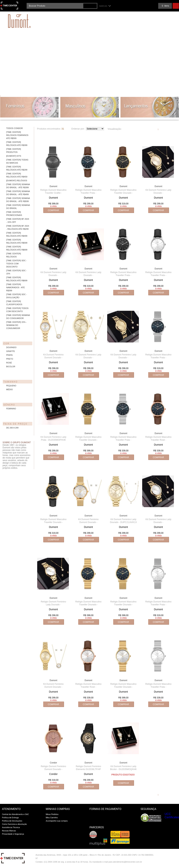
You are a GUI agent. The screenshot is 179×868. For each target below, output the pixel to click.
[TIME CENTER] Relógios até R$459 (17, 175)
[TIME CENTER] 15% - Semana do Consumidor (16, 325)
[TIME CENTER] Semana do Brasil (18, 207)
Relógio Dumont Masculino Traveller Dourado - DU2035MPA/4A (88, 605)
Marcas (103, 6)
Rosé (9, 363)
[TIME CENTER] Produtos (14, 151)
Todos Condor (14, 128)
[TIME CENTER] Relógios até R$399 (17, 144)
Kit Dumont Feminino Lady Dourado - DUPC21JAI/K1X (123, 521)
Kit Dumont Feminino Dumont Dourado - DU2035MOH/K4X (53, 687)
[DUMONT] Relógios (17, 181)
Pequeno (11, 386)
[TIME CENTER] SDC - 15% (17, 272)
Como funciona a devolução (14, 824)
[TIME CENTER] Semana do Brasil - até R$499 (18, 193)
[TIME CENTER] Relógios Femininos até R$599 (17, 135)
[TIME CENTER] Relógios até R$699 (17, 248)
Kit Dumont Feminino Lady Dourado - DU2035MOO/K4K (88, 275)
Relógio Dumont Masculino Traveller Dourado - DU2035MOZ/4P (88, 440)
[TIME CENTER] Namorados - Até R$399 (15, 287)
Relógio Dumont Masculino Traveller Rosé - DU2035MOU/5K (88, 687)
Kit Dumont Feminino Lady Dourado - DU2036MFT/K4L (123, 358)
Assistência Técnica (11, 827)
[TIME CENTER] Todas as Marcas (17, 161)
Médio (9, 389)
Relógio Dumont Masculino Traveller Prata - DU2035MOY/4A (123, 440)
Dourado (11, 347)
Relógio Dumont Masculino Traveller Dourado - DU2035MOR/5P (53, 522)
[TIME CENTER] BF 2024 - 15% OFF (18, 221)
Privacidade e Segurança (13, 834)
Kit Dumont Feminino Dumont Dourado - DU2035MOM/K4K (88, 522)
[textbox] (62, 6)
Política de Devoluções (12, 821)
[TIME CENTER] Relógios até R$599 (17, 241)
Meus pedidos (149, 6)
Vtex (171, 856)
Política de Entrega (10, 818)
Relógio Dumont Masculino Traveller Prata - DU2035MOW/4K (158, 605)
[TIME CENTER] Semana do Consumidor (18, 317)
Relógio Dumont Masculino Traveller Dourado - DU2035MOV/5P (123, 193)
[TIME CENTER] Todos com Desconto (17, 310)
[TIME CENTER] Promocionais (14, 214)
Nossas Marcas (9, 831)
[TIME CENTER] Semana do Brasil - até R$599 (18, 200)
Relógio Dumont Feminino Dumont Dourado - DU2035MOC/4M (53, 769)
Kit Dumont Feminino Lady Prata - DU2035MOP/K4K (53, 438)
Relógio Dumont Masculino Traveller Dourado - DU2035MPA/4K (123, 687)
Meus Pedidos (52, 814)
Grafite (11, 351)
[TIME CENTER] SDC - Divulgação (17, 296)
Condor (53, 763)
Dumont (53, 186)
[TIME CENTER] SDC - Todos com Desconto (17, 264)
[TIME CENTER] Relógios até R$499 (17, 234)
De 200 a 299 (12, 428)
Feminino (11, 409)
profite (171, 863)
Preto (10, 359)
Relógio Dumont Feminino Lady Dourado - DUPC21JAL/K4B (53, 605)
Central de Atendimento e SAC (15, 814)
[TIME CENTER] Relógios (14, 255)
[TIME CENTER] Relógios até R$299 (17, 168)
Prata (9, 355)
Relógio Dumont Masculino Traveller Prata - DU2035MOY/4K (158, 687)
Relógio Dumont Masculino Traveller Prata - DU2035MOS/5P (123, 275)
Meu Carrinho (52, 818)
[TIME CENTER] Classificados (14, 303)
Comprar (53, 210)
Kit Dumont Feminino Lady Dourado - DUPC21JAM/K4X (158, 193)
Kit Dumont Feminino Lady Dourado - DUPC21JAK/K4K (158, 522)
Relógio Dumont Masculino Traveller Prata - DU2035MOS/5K (158, 275)
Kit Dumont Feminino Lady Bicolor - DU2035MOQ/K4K (123, 768)
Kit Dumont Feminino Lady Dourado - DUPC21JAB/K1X (88, 358)
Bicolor (11, 367)
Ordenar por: (78, 129)
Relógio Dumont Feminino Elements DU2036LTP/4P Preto (88, 769)
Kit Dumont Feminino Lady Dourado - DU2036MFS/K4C (53, 275)
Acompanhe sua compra (57, 821)
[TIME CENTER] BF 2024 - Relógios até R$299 (18, 227)
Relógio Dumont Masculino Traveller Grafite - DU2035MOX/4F (53, 193)
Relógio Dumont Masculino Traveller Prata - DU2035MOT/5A (88, 193)
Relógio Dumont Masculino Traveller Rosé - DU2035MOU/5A (158, 440)
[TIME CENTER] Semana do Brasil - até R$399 (18, 186)
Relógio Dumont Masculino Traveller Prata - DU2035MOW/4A (158, 358)
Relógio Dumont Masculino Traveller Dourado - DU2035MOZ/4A (123, 605)
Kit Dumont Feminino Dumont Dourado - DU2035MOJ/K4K (53, 358)
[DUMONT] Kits (14, 156)
